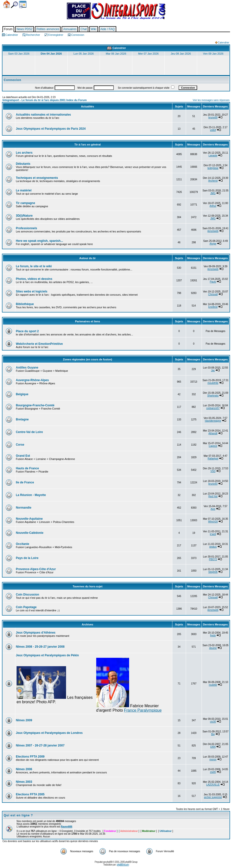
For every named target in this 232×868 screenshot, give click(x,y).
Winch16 (213, 522)
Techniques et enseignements (37, 178)
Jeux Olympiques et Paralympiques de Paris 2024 (51, 129)
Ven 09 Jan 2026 (213, 54)
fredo (213, 635)
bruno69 (213, 117)
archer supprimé (213, 797)
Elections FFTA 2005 (30, 794)
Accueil (7, 4)
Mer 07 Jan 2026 (149, 54)
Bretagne (22, 419)
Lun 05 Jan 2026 (84, 54)
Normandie (24, 508)
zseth (213, 772)
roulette (213, 685)
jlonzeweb (213, 231)
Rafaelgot (213, 459)
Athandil (213, 433)
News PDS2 (25, 29)
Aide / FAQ (108, 29)
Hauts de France (27, 468)
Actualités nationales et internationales (43, 115)
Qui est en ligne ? (18, 815)
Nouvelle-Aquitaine (29, 519)
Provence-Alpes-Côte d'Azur (36, 569)
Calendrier (23, 4)
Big (213, 734)
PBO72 (213, 559)
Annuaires (70, 29)
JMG (213, 193)
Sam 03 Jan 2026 (19, 54)
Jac (213, 370)
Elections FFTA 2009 (30, 757)
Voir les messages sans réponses (211, 100)
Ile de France (25, 482)
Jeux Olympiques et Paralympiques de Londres (49, 733)
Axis (213, 509)
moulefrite (213, 383)
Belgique (22, 394)
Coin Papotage (26, 607)
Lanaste (213, 155)
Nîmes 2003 (24, 782)
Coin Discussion (27, 595)
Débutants (23, 164)
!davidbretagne (213, 421)
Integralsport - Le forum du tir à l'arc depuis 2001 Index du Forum (45, 100)
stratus (213, 547)
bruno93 (213, 484)
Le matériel (24, 190)
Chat (83, 29)
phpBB (109, 862)
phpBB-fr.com (123, 865)
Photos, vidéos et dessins (34, 279)
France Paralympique (143, 710)
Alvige (213, 244)
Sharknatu (213, 396)
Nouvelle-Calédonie (30, 533)
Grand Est (23, 456)
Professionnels (26, 228)
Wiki (94, 29)
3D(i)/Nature (24, 216)
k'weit (213, 534)
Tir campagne (25, 203)
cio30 (213, 722)
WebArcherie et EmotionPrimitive (39, 344)
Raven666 (67, 827)
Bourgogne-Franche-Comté (35, 405)
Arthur (213, 206)
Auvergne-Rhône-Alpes (32, 380)
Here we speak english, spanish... (39, 241)
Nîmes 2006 (24, 769)
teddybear (213, 168)
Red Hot (213, 496)
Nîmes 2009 (24, 720)
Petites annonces (48, 29)
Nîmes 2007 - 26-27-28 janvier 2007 (40, 745)
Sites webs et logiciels (32, 291)
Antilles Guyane (27, 368)
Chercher (14, 5)
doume (213, 648)
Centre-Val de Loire (29, 432)
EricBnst (213, 307)
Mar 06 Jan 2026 (116, 54)
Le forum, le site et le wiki (34, 266)
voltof (213, 130)
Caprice (213, 446)
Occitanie (23, 544)
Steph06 (213, 572)
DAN (213, 747)
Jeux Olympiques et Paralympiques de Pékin (47, 655)
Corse (20, 445)
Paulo (213, 282)
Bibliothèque (25, 304)
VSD (213, 471)
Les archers (24, 153)
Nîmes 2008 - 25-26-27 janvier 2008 (40, 647)
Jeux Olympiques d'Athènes (36, 633)
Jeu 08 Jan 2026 (181, 54)
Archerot (213, 181)
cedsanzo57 (213, 408)
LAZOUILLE (213, 785)
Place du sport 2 (27, 331)
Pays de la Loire (27, 558)
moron (213, 759)
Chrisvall (213, 294)
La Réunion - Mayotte (31, 495)
